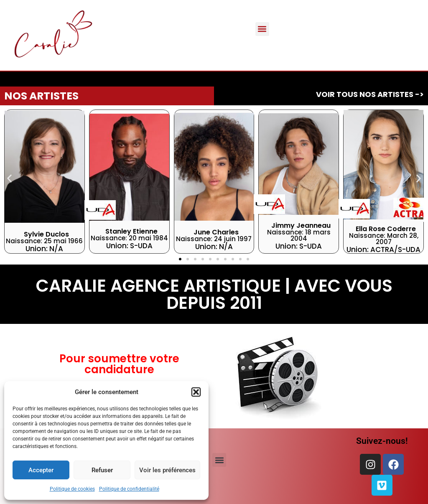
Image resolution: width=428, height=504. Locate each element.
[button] (196, 392)
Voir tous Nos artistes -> (370, 94)
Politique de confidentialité (129, 489)
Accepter (41, 470)
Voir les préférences (167, 470)
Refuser (102, 470)
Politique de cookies (72, 489)
